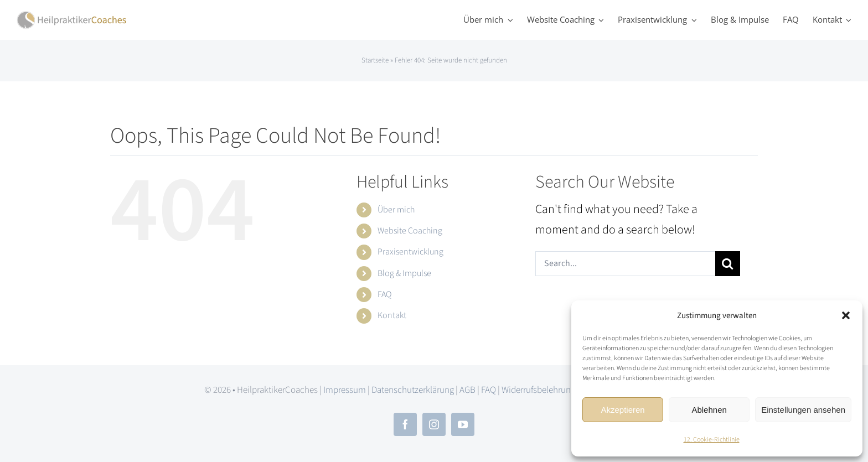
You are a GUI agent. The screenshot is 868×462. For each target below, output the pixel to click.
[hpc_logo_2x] (72, 17)
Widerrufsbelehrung (538, 390)
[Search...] (625, 264)
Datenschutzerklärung (413, 390)
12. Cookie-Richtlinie (712, 440)
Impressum (345, 390)
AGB (467, 390)
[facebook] (405, 424)
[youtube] (463, 424)
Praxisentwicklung (410, 252)
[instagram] (434, 424)
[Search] (728, 264)
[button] (846, 315)
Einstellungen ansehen (803, 410)
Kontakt (392, 315)
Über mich (396, 210)
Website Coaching (410, 231)
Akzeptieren (622, 410)
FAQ (384, 294)
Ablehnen (709, 410)
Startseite (375, 60)
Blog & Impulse (404, 273)
